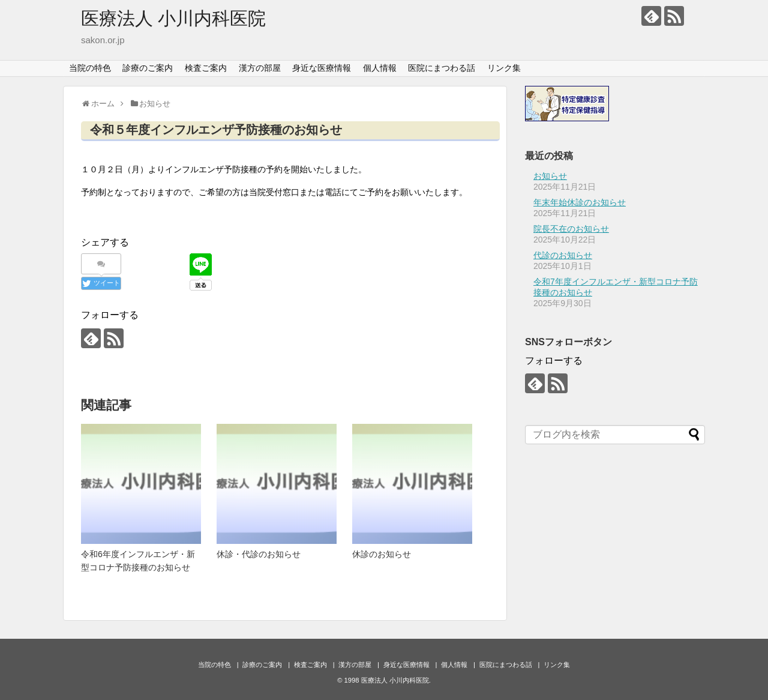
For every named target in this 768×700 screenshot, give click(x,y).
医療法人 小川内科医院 (173, 18)
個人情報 (380, 68)
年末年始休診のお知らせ (580, 202)
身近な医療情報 (322, 68)
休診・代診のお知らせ (259, 554)
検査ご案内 (206, 68)
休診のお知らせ (382, 554)
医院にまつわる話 (442, 68)
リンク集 (504, 68)
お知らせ (550, 176)
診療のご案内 (148, 68)
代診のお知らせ (563, 255)
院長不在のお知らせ (571, 229)
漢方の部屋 (260, 68)
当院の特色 (90, 68)
